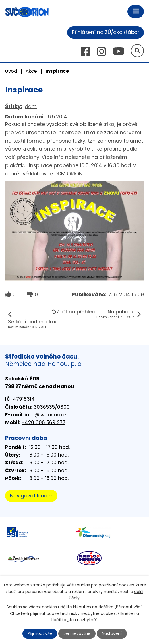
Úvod (11, 71)
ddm (31, 106)
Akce (31, 71)
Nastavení (112, 633)
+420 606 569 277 (44, 422)
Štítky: (14, 106)
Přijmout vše (40, 633)
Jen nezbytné (77, 633)
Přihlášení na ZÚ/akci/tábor (105, 32)
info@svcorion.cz (46, 415)
